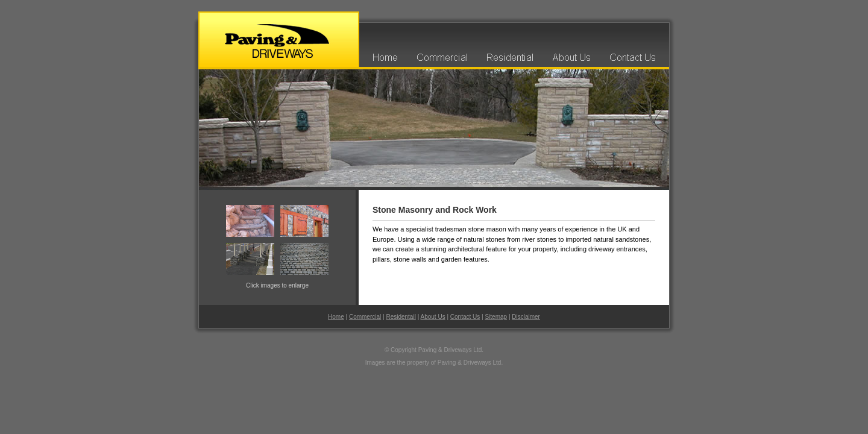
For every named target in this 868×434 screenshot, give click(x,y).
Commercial (365, 317)
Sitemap (496, 317)
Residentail (401, 317)
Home (336, 317)
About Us (433, 317)
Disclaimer (526, 317)
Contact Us (465, 317)
